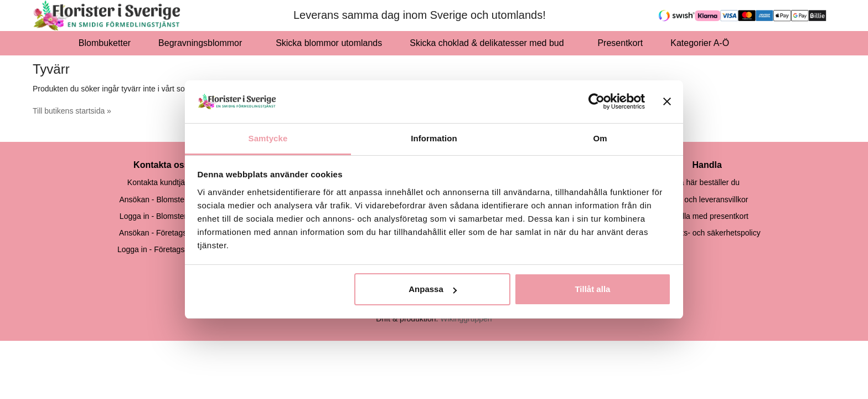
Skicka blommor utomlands (329, 43)
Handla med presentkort (707, 216)
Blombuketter (105, 43)
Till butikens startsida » (72, 111)
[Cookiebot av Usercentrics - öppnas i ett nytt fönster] (596, 101)
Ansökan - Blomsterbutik (161, 199)
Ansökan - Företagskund (161, 233)
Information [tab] (434, 138)
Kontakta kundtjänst (161, 182)
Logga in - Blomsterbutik (161, 216)
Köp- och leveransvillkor (707, 199)
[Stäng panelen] (667, 101)
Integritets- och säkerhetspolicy (707, 233)
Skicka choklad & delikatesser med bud (490, 43)
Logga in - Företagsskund (161, 249)
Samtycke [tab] (268, 138)
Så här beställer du (707, 182)
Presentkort (620, 43)
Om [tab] (600, 138)
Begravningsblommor (203, 43)
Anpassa (433, 289)
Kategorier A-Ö (703, 43)
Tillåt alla (592, 289)
